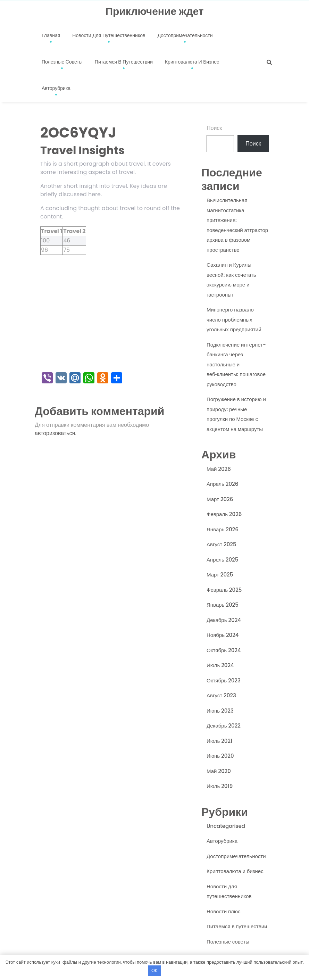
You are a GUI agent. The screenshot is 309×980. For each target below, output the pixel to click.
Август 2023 (221, 695)
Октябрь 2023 (224, 680)
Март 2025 (220, 575)
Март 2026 (220, 499)
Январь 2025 (223, 605)
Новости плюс (224, 911)
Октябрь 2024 (224, 650)
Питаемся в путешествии (124, 62)
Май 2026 (219, 469)
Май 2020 (219, 771)
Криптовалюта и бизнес (192, 62)
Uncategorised (226, 826)
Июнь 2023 (220, 711)
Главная (51, 35)
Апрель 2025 (222, 560)
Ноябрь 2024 (223, 635)
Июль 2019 (220, 786)
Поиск (214, 128)
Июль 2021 (219, 741)
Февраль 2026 (224, 514)
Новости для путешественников (109, 35)
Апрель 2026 (222, 484)
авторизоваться (55, 433)
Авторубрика (56, 88)
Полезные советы (62, 62)
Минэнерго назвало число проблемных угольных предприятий (234, 319)
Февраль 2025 (224, 590)
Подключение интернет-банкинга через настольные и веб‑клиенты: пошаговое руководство (236, 364)
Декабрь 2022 (224, 726)
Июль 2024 (220, 665)
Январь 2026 (223, 529)
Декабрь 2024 (224, 620)
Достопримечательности (185, 35)
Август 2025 (222, 544)
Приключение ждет (154, 11)
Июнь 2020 (220, 756)
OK (154, 970)
